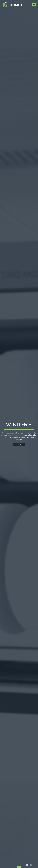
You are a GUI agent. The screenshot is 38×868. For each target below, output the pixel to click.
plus (19, 444)
